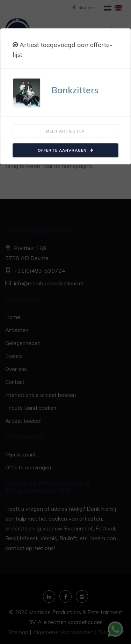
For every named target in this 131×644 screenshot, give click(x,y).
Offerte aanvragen (65, 150)
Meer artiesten (65, 131)
